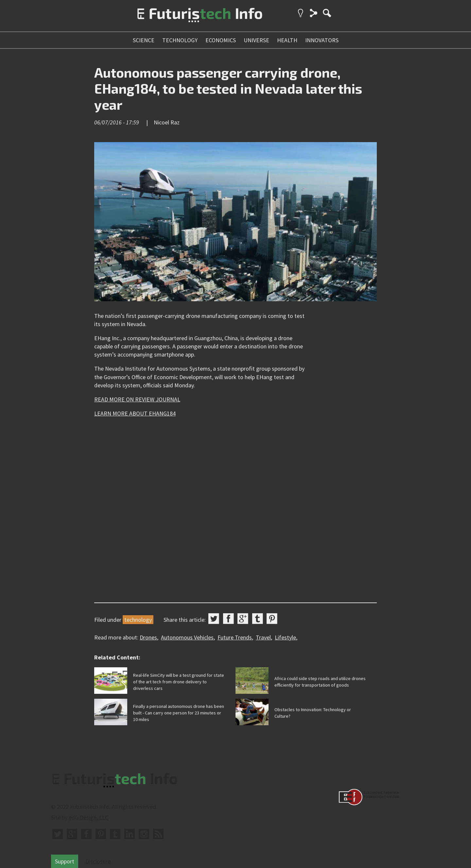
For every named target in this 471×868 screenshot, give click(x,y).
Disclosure (98, 861)
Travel (263, 637)
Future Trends (235, 637)
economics (221, 40)
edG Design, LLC (88, 817)
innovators (322, 40)
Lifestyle (285, 637)
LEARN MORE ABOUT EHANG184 (135, 413)
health (287, 40)
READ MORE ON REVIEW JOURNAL (137, 399)
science (144, 40)
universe (256, 40)
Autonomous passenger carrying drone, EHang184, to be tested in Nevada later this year (228, 88)
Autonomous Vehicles (187, 637)
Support (65, 861)
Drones (148, 637)
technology (180, 40)
